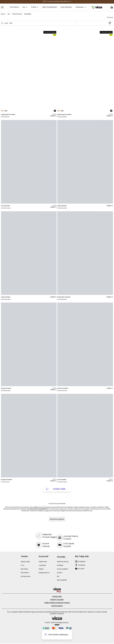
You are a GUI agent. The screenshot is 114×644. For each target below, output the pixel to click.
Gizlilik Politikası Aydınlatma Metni (57, 603)
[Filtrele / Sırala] (110, 23)
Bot (58, 576)
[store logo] (97, 7)
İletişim (41, 569)
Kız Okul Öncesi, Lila (5, 117)
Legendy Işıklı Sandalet (8, 115)
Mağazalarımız (44, 573)
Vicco (3, 14)
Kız (9, 14)
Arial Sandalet (5, 206)
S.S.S (22, 565)
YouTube (81, 569)
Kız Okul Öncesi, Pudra (6, 208)
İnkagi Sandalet (6, 388)
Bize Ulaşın (24, 569)
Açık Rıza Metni (57, 606)
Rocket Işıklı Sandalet (64, 297)
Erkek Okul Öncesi (63, 562)
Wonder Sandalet (63, 388)
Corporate (42, 565)
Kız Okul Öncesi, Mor (5, 482)
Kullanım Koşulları (57, 600)
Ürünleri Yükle (59, 489)
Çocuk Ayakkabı (62, 569)
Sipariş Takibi (25, 562)
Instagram (82, 561)
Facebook (82, 565)
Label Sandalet (62, 206)
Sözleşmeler (57, 596)
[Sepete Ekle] (55, 111)
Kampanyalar (26, 576)
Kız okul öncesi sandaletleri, (37, 509)
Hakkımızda (43, 562)
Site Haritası (25, 573)
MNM (57, 625)
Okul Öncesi (17, 14)
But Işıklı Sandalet (7, 480)
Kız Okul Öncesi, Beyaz (62, 117)
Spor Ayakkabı (62, 580)
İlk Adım (60, 573)
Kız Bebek (60, 565)
